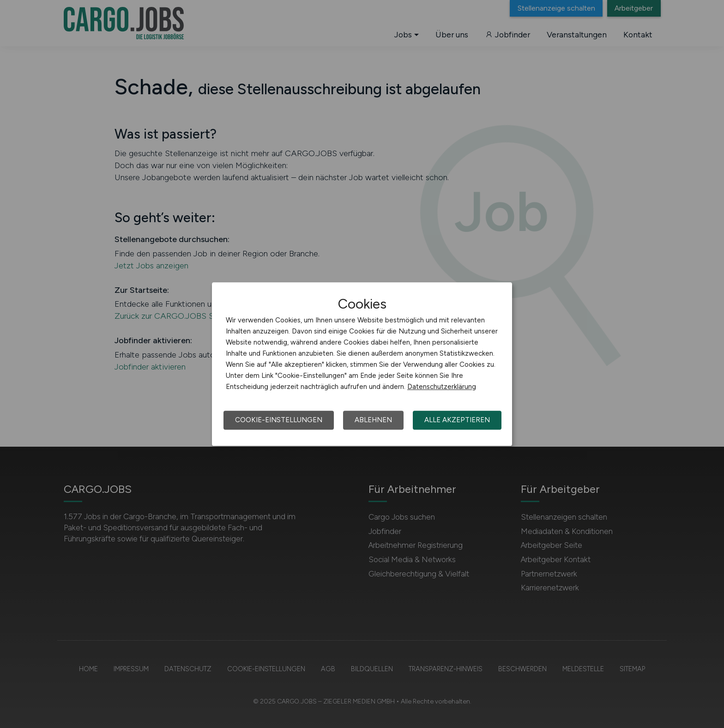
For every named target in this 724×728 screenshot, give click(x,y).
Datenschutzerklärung (442, 387)
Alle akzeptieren (457, 420)
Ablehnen (373, 420)
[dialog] (362, 364)
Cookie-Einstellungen (279, 420)
